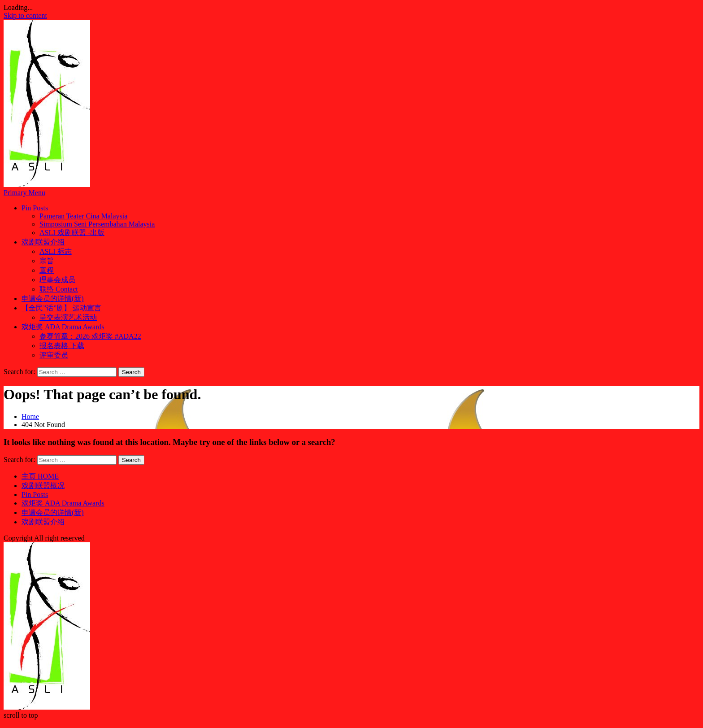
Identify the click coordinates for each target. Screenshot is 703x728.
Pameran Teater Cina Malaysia (83, 216)
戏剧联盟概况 (43, 486)
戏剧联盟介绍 (43, 242)
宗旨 (47, 261)
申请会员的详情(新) (53, 299)
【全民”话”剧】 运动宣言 (61, 308)
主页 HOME (40, 476)
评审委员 (54, 355)
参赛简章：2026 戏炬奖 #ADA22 (90, 336)
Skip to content (25, 15)
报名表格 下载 (62, 346)
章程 (47, 270)
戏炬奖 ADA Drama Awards (63, 327)
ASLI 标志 (56, 251)
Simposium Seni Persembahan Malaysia (97, 224)
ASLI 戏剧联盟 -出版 (72, 233)
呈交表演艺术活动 (68, 317)
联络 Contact (59, 289)
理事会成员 (57, 280)
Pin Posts (35, 208)
